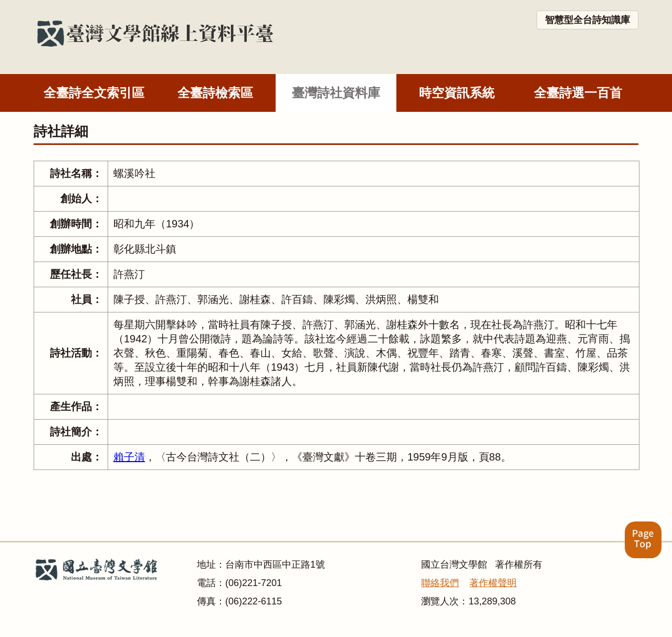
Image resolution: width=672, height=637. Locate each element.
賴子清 (129, 457)
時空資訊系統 (457, 93)
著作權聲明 (493, 583)
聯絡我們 (440, 583)
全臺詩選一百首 (578, 93)
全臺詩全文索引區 (94, 93)
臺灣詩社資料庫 (336, 93)
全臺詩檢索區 (215, 93)
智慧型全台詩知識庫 (587, 20)
